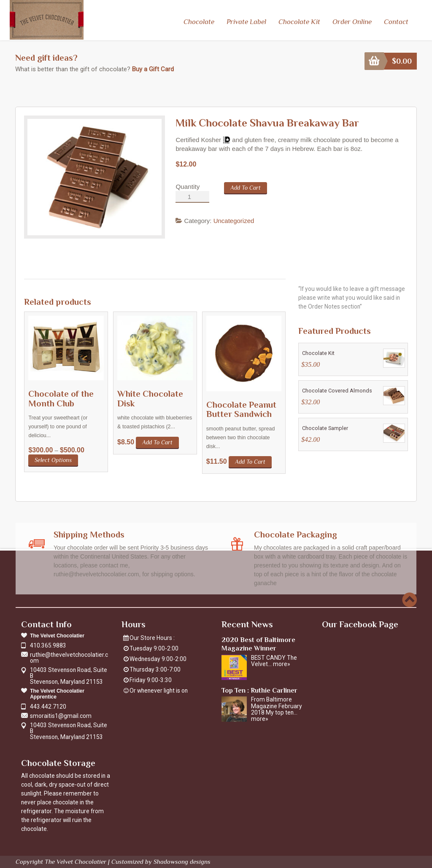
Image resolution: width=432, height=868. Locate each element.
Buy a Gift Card (153, 68)
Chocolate (199, 21)
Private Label (246, 21)
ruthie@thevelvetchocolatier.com (69, 657)
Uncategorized (234, 220)
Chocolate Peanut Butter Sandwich (241, 408)
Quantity (188, 186)
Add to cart (246, 187)
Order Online (352, 21)
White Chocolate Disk (150, 398)
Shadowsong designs (182, 861)
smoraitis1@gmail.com (61, 715)
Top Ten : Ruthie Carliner (259, 689)
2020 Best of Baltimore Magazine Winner (258, 643)
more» (281, 663)
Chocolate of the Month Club (61, 398)
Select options (53, 459)
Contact (396, 21)
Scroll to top (409, 599)
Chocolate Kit (299, 21)
